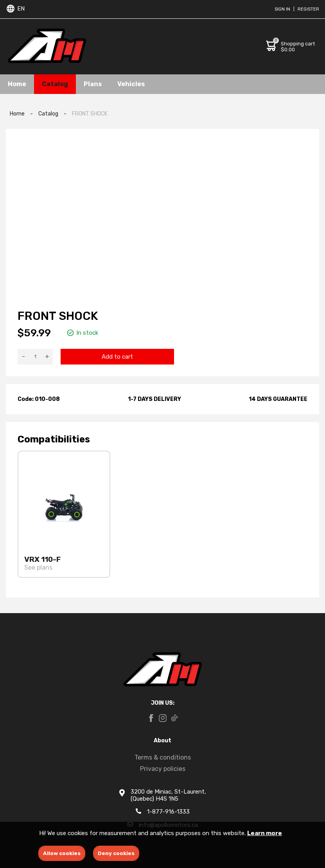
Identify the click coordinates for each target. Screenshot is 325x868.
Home (17, 84)
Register (308, 9)
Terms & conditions (163, 757)
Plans (93, 84)
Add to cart (117, 357)
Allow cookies (62, 853)
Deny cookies (116, 853)
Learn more (265, 833)
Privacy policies (163, 769)
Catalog (55, 84)
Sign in (282, 9)
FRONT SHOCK (90, 114)
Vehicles (131, 84)
